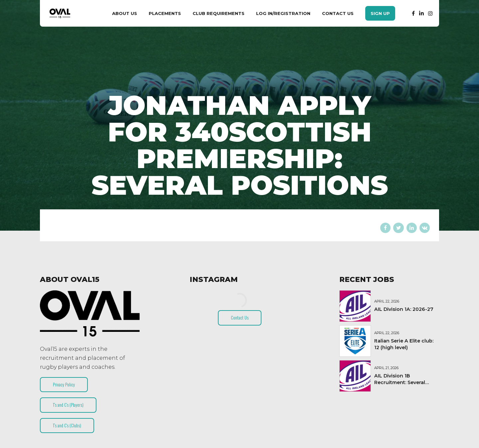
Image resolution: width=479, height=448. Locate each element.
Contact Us (338, 13)
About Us (125, 13)
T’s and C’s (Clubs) (67, 425)
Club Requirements (219, 13)
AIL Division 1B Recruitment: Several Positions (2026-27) (400, 382)
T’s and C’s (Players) (68, 405)
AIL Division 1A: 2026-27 (404, 309)
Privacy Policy (64, 384)
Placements (165, 13)
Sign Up (380, 13)
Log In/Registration (283, 13)
